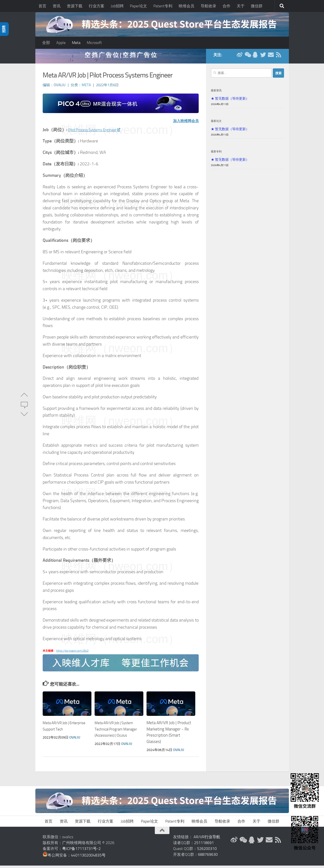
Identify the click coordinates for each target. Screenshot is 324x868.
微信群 (257, 6)
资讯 (57, 6)
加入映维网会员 (183, 123)
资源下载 (75, 6)
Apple (61, 43)
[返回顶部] (162, 833)
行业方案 (97, 6)
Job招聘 (117, 6)
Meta (76, 43)
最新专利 (216, 154)
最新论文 (216, 123)
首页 (42, 6)
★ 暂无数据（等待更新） (230, 101)
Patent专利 (163, 6)
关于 (241, 6)
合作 (226, 6)
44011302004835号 (88, 858)
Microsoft (94, 43)
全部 (46, 43)
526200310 (207, 851)
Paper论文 (138, 6)
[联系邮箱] (271, 57)
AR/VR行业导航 (207, 839)
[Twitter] (263, 57)
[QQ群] (255, 57)
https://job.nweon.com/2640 (72, 653)
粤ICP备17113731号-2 (81, 851)
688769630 (208, 857)
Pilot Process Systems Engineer (99, 132)
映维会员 (187, 6)
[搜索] (282, 6)
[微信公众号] (247, 57)
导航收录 (208, 6)
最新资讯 (216, 93)
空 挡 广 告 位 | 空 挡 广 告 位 (121, 57)
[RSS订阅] (279, 57)
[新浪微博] (240, 57)
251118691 (204, 845)
